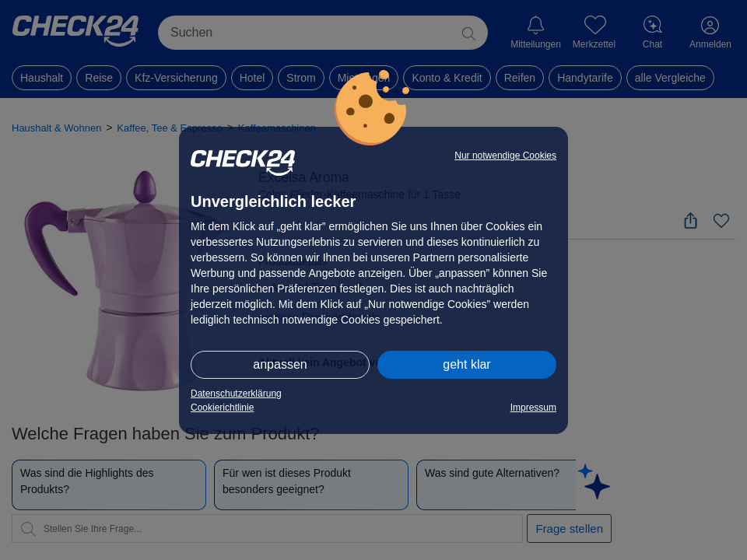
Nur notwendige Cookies (505, 156)
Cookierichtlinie (222, 408)
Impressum (533, 408)
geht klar (466, 364)
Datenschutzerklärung (236, 394)
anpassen (280, 364)
